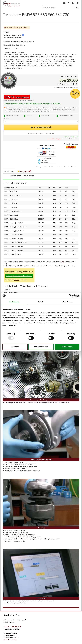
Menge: (6, 118)
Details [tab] (41, 302)
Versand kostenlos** (28, 101)
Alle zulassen (67, 347)
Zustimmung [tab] (14, 302)
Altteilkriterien (22, 109)
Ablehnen (15, 347)
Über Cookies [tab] (68, 302)
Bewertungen (24, 171)
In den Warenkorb (42, 127)
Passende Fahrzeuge (14, 27)
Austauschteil (21, 108)
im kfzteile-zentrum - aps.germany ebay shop (66, 87)
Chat (63, 262)
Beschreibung (9, 171)
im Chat (17, 280)
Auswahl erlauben (41, 347)
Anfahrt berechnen (10, 640)
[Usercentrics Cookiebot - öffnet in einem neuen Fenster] (70, 296)
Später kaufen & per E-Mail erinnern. (42, 133)
